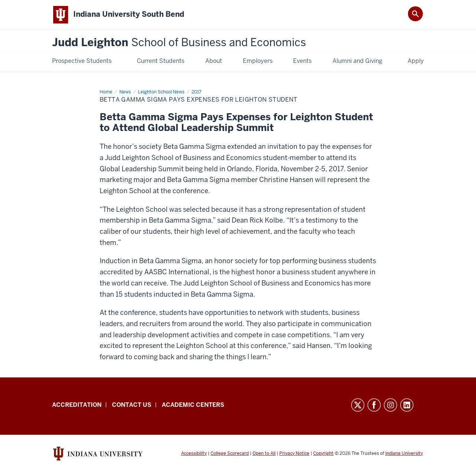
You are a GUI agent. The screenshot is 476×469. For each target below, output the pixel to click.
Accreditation (77, 405)
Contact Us (132, 405)
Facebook (374, 405)
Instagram (390, 405)
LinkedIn (407, 405)
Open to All (264, 453)
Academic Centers (193, 405)
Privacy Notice (294, 453)
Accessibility (194, 453)
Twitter (358, 405)
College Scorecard (230, 453)
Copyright (323, 453)
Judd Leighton (179, 43)
